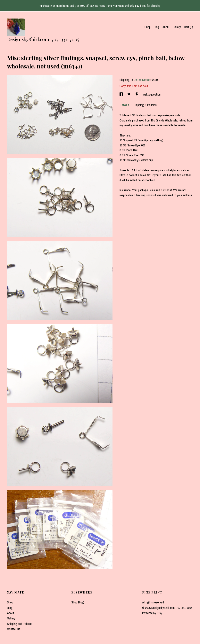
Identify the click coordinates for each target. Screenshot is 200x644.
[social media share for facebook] (121, 94)
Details (125, 105)
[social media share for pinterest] (137, 94)
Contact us (14, 629)
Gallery (177, 27)
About (166, 27)
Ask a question (152, 94)
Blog (157, 27)
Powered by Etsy (152, 613)
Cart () (188, 27)
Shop (148, 27)
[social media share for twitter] (129, 94)
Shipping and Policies (20, 624)
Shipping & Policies (145, 105)
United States (142, 80)
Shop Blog (78, 602)
